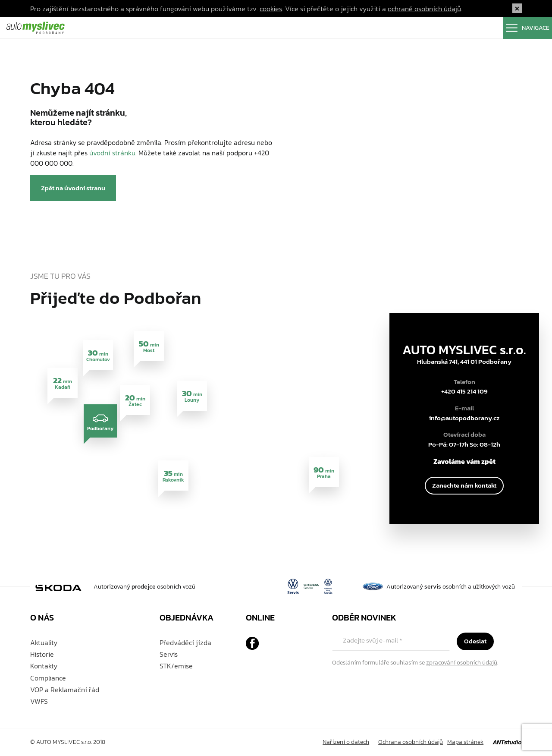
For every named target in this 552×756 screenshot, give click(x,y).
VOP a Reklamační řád (65, 690)
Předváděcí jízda (185, 643)
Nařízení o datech (346, 742)
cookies (271, 9)
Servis (169, 654)
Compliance (48, 678)
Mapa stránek (465, 742)
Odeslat (475, 641)
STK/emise (176, 666)
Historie (42, 654)
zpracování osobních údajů (462, 663)
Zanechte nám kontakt (464, 485)
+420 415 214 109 (464, 391)
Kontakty (44, 666)
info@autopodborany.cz (464, 418)
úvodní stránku (112, 153)
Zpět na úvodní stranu (73, 188)
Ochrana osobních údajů (411, 742)
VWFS (39, 701)
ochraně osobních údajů (424, 9)
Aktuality (44, 643)
